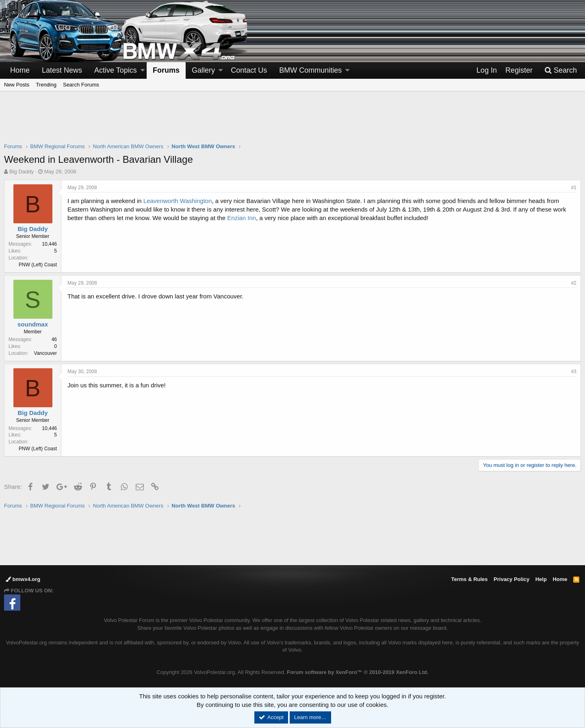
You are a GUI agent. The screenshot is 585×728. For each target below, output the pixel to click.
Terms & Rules (469, 579)
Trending (46, 85)
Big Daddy (22, 172)
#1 (574, 188)
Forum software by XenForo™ (357, 672)
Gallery (203, 70)
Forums (166, 70)
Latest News (62, 70)
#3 (574, 372)
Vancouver (45, 353)
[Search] (561, 70)
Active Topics (116, 70)
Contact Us (249, 70)
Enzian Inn (242, 218)
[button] (143, 70)
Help (541, 579)
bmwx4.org (23, 579)
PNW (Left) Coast (38, 265)
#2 (574, 283)
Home (20, 70)
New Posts (17, 85)
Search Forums (81, 85)
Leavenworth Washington (178, 201)
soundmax (33, 324)
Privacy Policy (511, 579)
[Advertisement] (292, 122)
